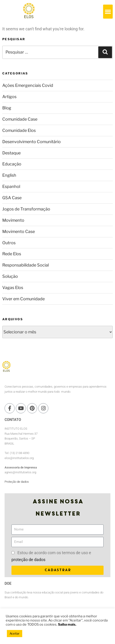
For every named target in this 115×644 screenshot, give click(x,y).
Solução (10, 276)
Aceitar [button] (15, 633)
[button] (108, 11)
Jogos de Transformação (26, 209)
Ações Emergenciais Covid (28, 85)
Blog (7, 108)
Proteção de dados (17, 482)
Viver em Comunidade (23, 299)
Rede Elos (12, 254)
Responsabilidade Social (26, 265)
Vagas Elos (13, 288)
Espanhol (11, 186)
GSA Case (12, 198)
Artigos (9, 97)
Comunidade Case (20, 119)
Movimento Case (19, 231)
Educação (12, 164)
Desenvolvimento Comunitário (31, 142)
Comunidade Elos (19, 130)
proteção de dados (28, 560)
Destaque (11, 153)
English (9, 175)
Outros (9, 243)
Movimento (13, 220)
